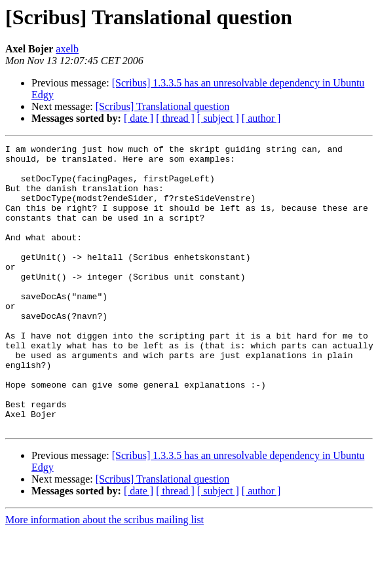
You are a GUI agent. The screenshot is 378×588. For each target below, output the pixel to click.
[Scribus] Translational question (162, 106)
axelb (67, 49)
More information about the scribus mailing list (104, 577)
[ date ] (139, 118)
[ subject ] (218, 118)
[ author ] (261, 118)
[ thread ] (175, 118)
